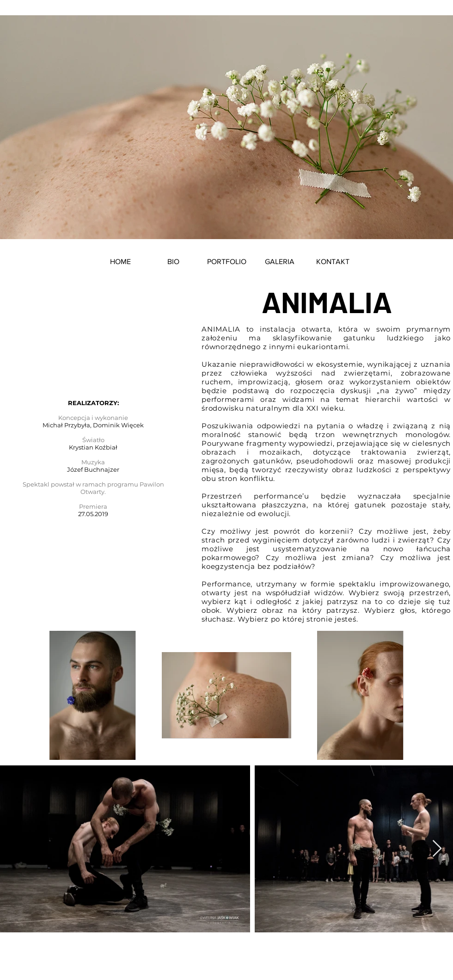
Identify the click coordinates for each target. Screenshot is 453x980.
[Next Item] (437, 849)
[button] (227, 262)
